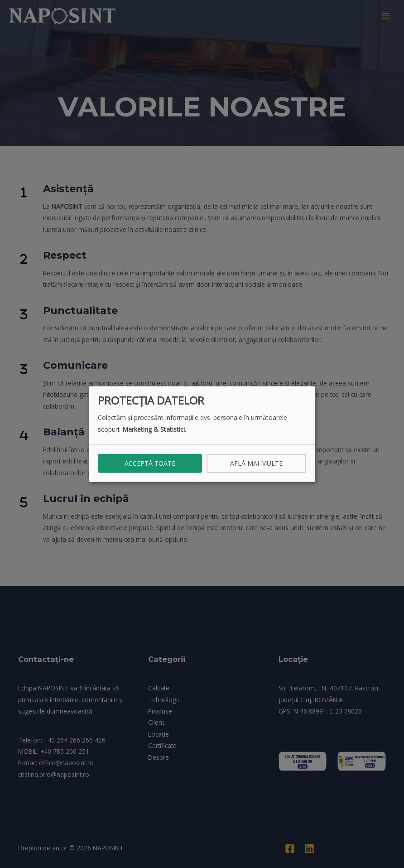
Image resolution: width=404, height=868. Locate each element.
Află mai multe (256, 463)
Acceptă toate (150, 463)
